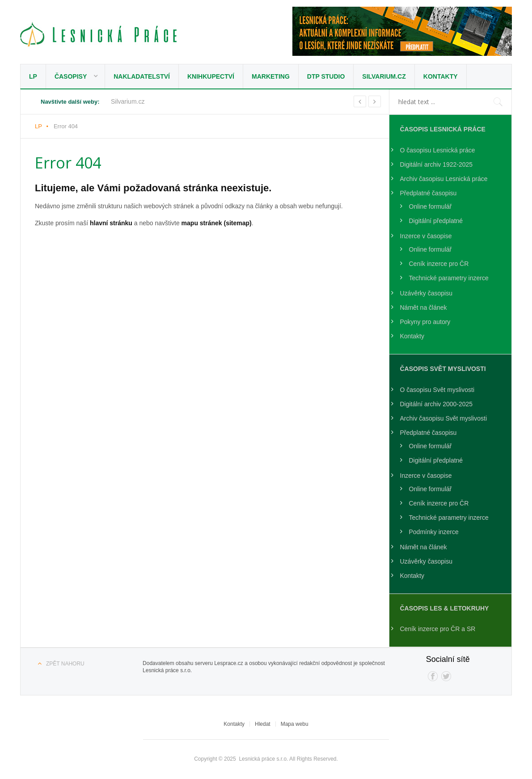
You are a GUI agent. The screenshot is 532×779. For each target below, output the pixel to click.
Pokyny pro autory (425, 322)
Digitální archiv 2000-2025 (437, 404)
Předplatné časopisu (429, 193)
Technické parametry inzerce (449, 278)
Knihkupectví (211, 76)
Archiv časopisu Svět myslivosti (444, 418)
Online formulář (431, 206)
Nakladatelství (142, 76)
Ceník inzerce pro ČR (439, 264)
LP (33, 76)
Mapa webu (295, 724)
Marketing (271, 76)
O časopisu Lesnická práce (438, 150)
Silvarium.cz (384, 76)
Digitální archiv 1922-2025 (437, 164)
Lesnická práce (98, 34)
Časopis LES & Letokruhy (445, 608)
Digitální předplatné (436, 221)
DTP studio (326, 76)
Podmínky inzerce (434, 532)
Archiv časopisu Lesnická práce (444, 179)
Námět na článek (424, 307)
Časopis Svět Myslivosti (443, 369)
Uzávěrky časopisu (426, 293)
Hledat (263, 724)
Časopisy (71, 76)
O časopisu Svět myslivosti (437, 390)
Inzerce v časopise (426, 236)
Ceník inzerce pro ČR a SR (438, 629)
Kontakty (441, 76)
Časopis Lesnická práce (443, 129)
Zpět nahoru (65, 664)
